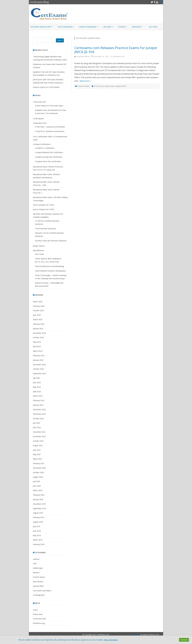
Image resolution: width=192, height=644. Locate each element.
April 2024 (37, 346)
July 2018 (36, 526)
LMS (35, 563)
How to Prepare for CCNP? (44, 209)
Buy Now (153, 27)
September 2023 (39, 373)
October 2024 (38, 337)
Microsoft (137, 27)
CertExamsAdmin (83, 56)
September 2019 (39, 508)
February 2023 (39, 400)
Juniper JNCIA (121, 86)
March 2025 (38, 319)
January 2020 (38, 499)
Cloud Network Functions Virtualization (50, 271)
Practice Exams (84, 86)
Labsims (36, 559)
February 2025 (39, 324)
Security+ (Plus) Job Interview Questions (51, 241)
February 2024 (39, 356)
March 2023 (38, 396)
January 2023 (38, 405)
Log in (35, 610)
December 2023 (39, 365)
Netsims (36, 573)
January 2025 (38, 329)
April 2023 (37, 392)
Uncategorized (39, 595)
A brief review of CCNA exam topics (49, 106)
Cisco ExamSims (65, 27)
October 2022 (38, 418)
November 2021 (39, 436)
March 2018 (38, 540)
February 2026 (39, 306)
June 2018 (37, 531)
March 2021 (38, 459)
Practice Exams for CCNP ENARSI (46, 87)
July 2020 (36, 481)
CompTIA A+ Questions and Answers (50, 131)
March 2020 (38, 490)
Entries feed (38, 614)
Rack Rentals (38, 582)
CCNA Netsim (38, 119)
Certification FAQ (40, 123)
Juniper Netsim (39, 246)
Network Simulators (41, 27)
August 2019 (38, 513)
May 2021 (37, 454)
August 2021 (38, 445)
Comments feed (39, 619)
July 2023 (36, 378)
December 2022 (39, 409)
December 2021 (39, 432)
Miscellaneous (39, 250)
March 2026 (38, 302)
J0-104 (96, 86)
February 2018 (39, 544)
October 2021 (38, 441)
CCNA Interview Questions (45, 229)
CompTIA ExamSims (87, 27)
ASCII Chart (39, 254)
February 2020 (39, 495)
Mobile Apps (38, 568)
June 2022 (37, 427)
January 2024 (38, 360)
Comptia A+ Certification (45, 148)
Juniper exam (110, 86)
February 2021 (39, 463)
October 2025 (38, 310)
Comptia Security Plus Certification (49, 157)
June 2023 (37, 382)
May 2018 (37, 535)
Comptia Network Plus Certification (49, 152)
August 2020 (38, 477)
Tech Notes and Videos (42, 591)
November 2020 (39, 468)
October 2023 (38, 369)
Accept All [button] (184, 640)
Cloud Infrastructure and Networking (49, 266)
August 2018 (38, 522)
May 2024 (37, 342)
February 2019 (39, 517)
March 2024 (38, 351)
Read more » (85, 81)
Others (121, 27)
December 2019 (39, 504)
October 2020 (38, 472)
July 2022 (36, 423)
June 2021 (37, 450)
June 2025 (37, 315)
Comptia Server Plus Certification (48, 161)
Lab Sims (107, 27)
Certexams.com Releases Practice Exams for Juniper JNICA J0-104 (116, 50)
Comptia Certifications (42, 144)
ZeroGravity (135, 635)
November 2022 (39, 414)
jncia (102, 86)
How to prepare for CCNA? (44, 205)
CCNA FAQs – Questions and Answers (50, 127)
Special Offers (38, 586)
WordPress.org (39, 623)
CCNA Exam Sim (39, 102)
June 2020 (37, 486)
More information (111, 640)
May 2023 (37, 387)
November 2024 (39, 333)
